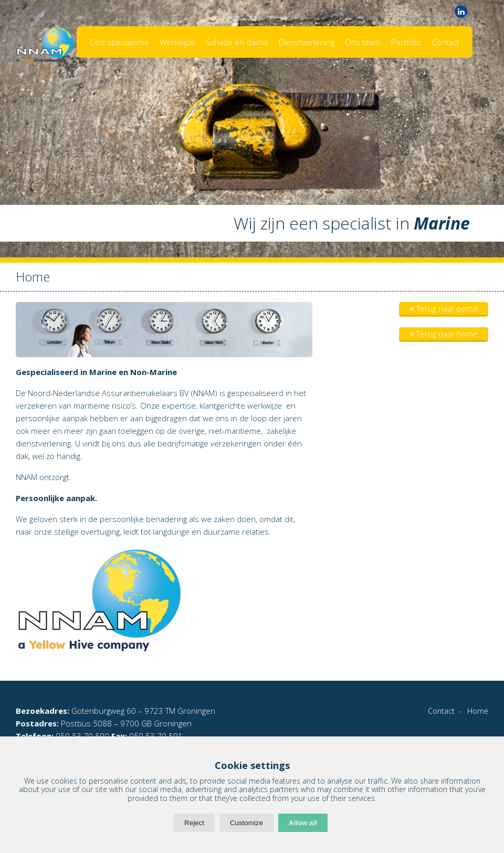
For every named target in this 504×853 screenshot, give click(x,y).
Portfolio (406, 42)
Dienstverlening (307, 42)
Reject (194, 823)
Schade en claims (237, 42)
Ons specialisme (119, 42)
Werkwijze (177, 42)
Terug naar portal (444, 308)
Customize (246, 823)
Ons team (363, 42)
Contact (446, 42)
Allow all (303, 823)
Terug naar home (444, 334)
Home (478, 711)
